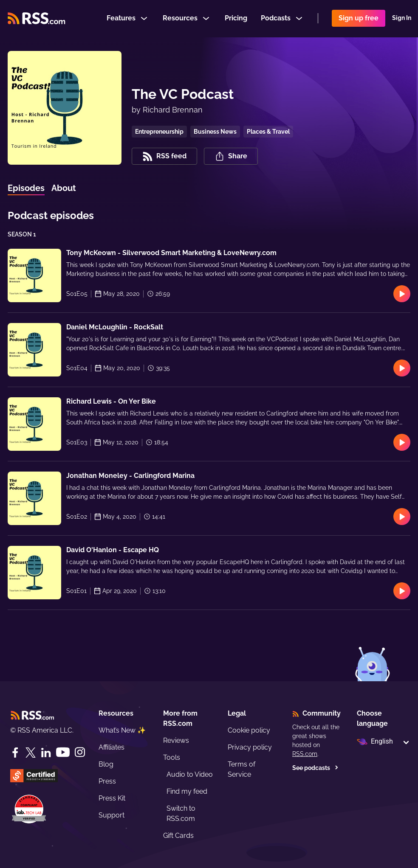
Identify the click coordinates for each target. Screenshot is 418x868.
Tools (172, 757)
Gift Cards (178, 836)
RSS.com (305, 754)
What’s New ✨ (122, 730)
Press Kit (112, 798)
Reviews (176, 740)
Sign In (402, 19)
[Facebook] (15, 753)
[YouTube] (63, 752)
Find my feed (187, 791)
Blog (106, 764)
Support (112, 815)
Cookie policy (249, 730)
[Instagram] (80, 752)
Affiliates (112, 747)
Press (107, 781)
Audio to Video (190, 774)
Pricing (236, 18)
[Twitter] (31, 753)
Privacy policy (250, 747)
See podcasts (315, 768)
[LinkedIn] (46, 753)
